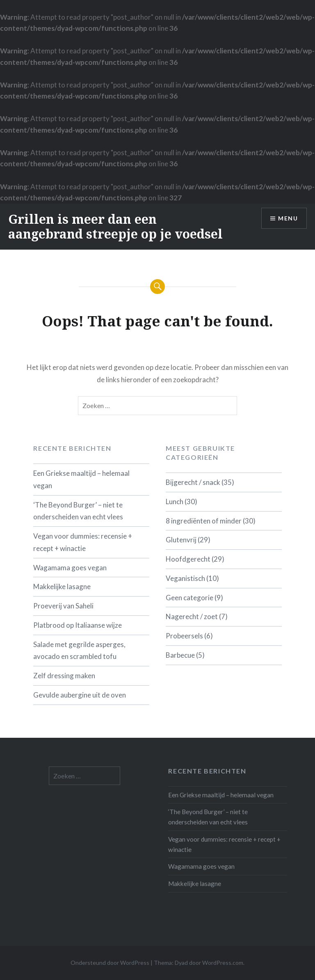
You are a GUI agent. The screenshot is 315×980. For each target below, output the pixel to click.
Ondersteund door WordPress (110, 963)
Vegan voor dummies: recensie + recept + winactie (83, 542)
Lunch (175, 501)
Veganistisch (185, 578)
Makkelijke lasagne (62, 586)
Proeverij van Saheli (63, 606)
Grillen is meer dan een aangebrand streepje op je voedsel (115, 226)
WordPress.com (223, 963)
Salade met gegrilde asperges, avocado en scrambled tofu (79, 651)
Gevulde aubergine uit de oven (80, 695)
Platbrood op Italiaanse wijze (78, 625)
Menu (288, 218)
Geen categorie (189, 598)
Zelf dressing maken (64, 676)
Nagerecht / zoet (192, 616)
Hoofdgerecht (188, 559)
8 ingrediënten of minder (204, 521)
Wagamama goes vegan (70, 568)
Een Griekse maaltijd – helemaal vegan (81, 479)
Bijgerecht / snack (193, 482)
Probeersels (184, 636)
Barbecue (180, 655)
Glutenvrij (181, 540)
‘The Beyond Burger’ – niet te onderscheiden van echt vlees (78, 511)
